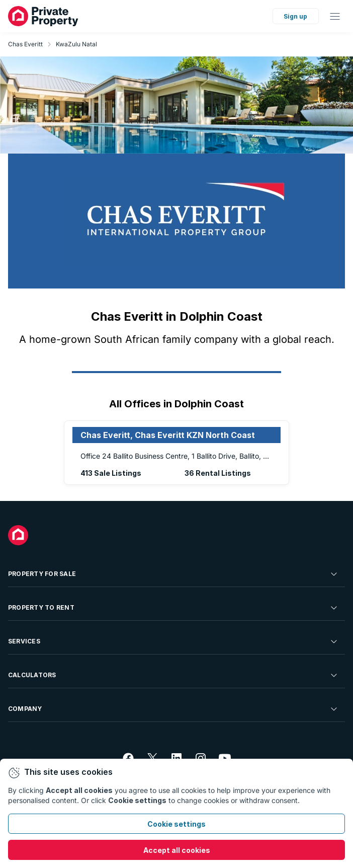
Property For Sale (173, 574)
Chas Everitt (25, 44)
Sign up (295, 16)
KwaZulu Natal (76, 44)
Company (173, 709)
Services (173, 641)
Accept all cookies (177, 850)
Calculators (173, 675)
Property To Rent (173, 608)
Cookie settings (176, 824)
